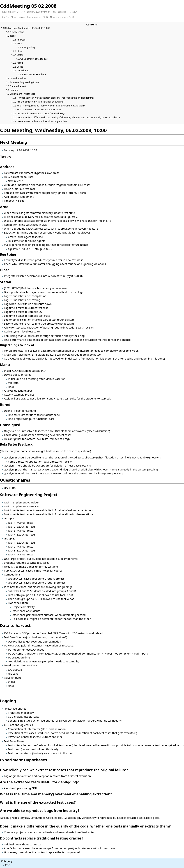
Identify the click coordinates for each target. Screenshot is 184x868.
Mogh (47, 12)
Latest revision (35, 17)
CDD (8, 865)
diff (5, 17)
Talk (54, 12)
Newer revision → (59, 17)
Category (7, 861)
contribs (62, 12)
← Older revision (16, 17)
